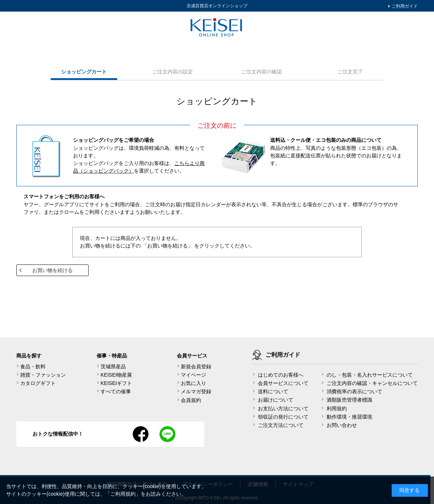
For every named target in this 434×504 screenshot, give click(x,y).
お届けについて (276, 400)
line (167, 434)
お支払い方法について (283, 408)
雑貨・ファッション (43, 375)
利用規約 (337, 408)
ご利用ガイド (404, 6)
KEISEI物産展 (116, 375)
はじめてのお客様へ (281, 375)
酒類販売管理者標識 (349, 400)
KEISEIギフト (116, 383)
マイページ (193, 375)
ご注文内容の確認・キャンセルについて (372, 383)
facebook (141, 434)
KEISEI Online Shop (217, 28)
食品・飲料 (33, 367)
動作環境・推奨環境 (349, 417)
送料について (273, 391)
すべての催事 (116, 391)
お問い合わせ (342, 425)
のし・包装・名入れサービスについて (370, 375)
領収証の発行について (283, 417)
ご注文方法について (281, 425)
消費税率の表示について (354, 391)
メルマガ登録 (196, 391)
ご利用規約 (123, 494)
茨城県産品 (113, 367)
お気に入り (193, 383)
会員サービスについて (283, 383)
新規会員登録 (196, 367)
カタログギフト (38, 383)
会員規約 (191, 400)
